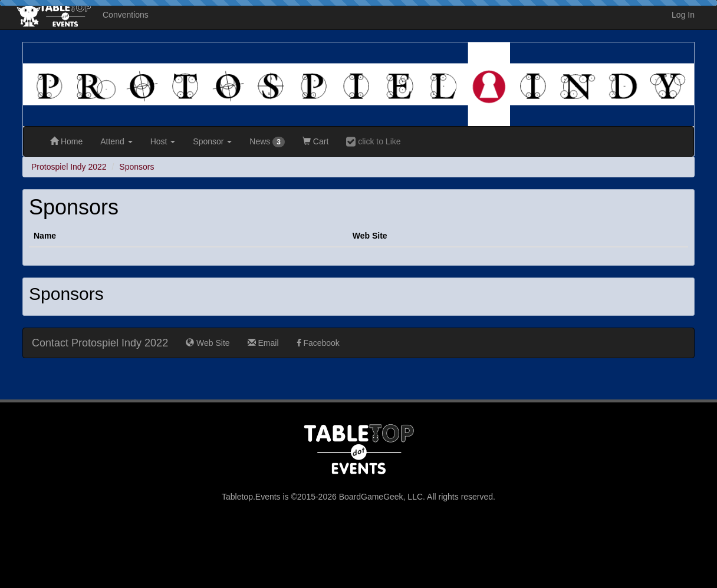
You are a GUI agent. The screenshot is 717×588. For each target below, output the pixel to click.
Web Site (208, 343)
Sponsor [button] (212, 141)
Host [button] (163, 141)
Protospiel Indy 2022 (69, 167)
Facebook (318, 343)
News (267, 142)
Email (263, 343)
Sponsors (137, 167)
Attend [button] (116, 141)
